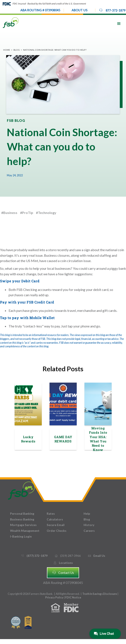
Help (87, 514)
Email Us (96, 556)
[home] (11, 22)
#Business (9, 213)
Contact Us (63, 572)
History (89, 525)
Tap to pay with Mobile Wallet (27, 318)
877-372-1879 (112, 10)
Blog (17, 50)
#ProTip (27, 213)
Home (7, 50)
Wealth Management (25, 531)
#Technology (46, 213)
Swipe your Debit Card (20, 281)
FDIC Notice (73, 597)
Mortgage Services (23, 525)
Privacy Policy (55, 597)
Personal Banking (22, 514)
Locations (63, 563)
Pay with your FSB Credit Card (27, 302)
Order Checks (57, 531)
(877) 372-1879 (34, 556)
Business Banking (22, 519)
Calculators (55, 519)
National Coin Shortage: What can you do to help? (55, 50)
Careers (89, 531)
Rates (51, 514)
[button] (79, 10)
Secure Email (56, 525)
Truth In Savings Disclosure (100, 594)
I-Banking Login (21, 536)
